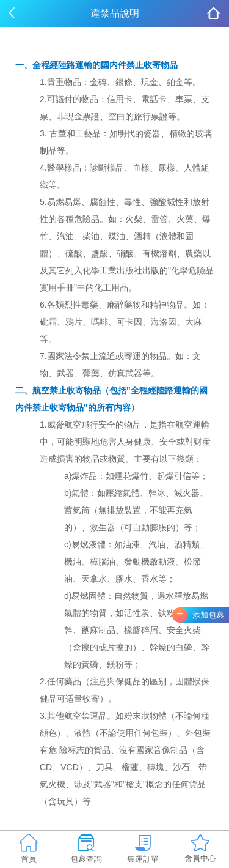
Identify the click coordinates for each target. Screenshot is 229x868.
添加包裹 (208, 615)
